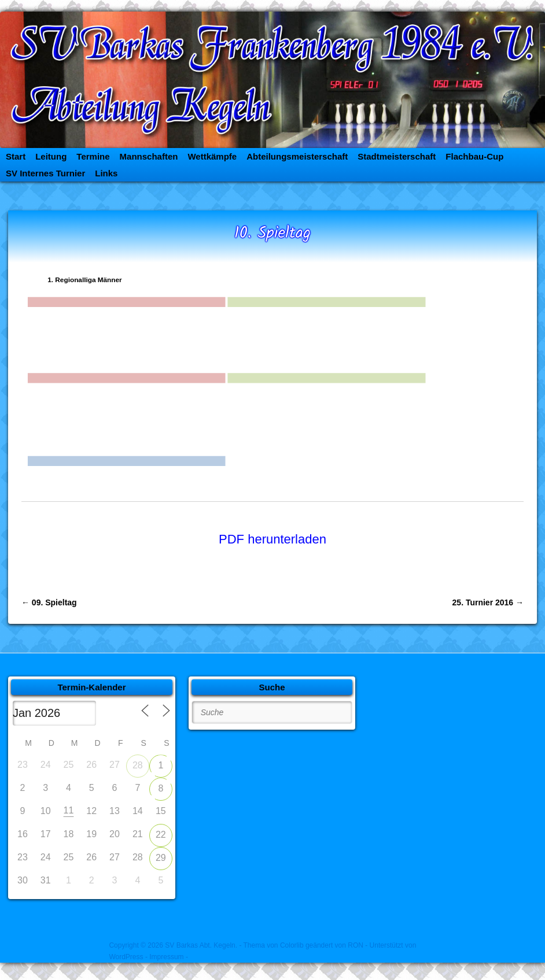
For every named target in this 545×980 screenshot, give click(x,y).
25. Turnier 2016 (488, 602)
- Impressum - (167, 957)
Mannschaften (149, 156)
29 (161, 858)
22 (161, 835)
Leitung (51, 156)
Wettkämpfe (212, 156)
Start (16, 156)
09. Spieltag (49, 602)
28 (138, 765)
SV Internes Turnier (45, 173)
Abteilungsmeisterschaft (297, 156)
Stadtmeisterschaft (397, 156)
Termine (93, 156)
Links (106, 173)
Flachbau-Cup (474, 156)
